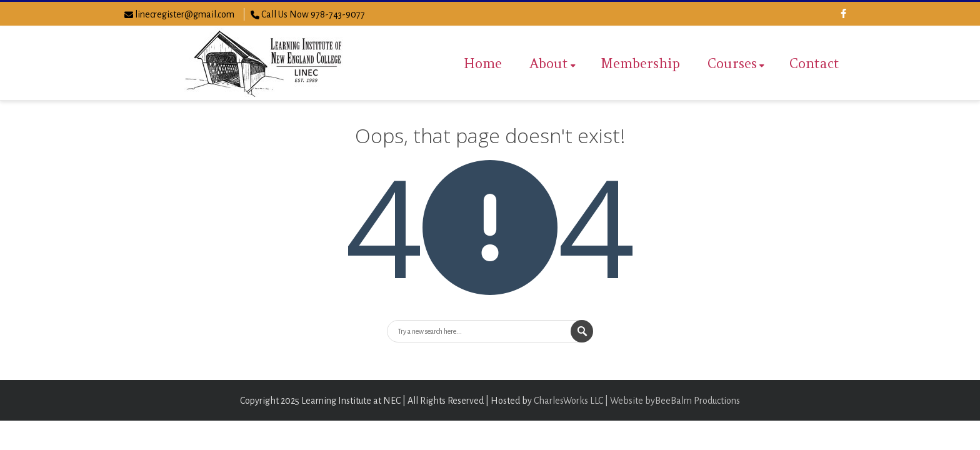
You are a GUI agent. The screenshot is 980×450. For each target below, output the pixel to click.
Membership (640, 63)
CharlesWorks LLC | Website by (594, 401)
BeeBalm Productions (697, 401)
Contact (814, 63)
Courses (736, 63)
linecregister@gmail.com (185, 14)
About (552, 63)
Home (483, 63)
